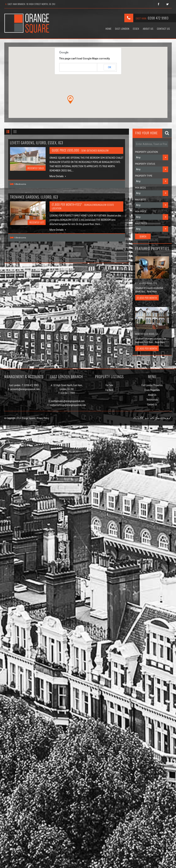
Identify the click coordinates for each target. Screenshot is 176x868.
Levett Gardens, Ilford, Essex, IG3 (37, 143)
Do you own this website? (73, 67)
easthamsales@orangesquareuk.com (68, 401)
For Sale (109, 385)
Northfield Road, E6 (147, 334)
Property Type (144, 176)
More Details (58, 176)
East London (122, 29)
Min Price (141, 211)
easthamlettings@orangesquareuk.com (68, 405)
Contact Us (163, 29)
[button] (70, 100)
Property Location (146, 152)
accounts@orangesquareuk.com (25, 389)
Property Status (145, 164)
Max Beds (141, 200)
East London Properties (152, 385)
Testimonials (152, 400)
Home (108, 29)
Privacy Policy (43, 418)
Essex (136, 29)
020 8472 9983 (68, 393)
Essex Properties (152, 390)
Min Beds (140, 188)
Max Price (141, 223)
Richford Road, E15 (146, 283)
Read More (152, 291)
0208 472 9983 (158, 18)
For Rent (109, 390)
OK (110, 67)
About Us (148, 29)
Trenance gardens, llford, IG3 (34, 197)
